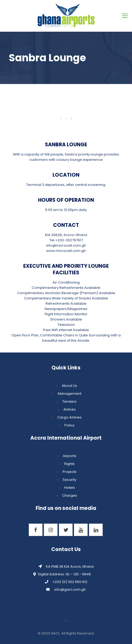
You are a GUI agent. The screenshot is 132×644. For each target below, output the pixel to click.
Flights (69, 464)
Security (69, 480)
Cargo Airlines (69, 417)
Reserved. (86, 633)
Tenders (69, 401)
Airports (70, 456)
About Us (69, 386)
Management (70, 394)
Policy (69, 425)
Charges (70, 495)
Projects (70, 472)
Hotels (70, 488)
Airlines (70, 409)
